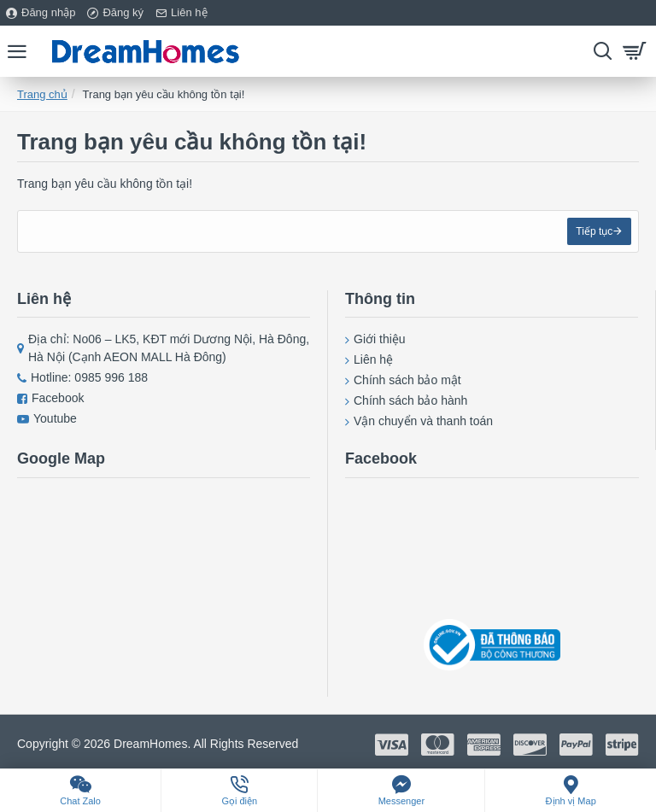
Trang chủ (42, 94)
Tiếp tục (592, 233)
